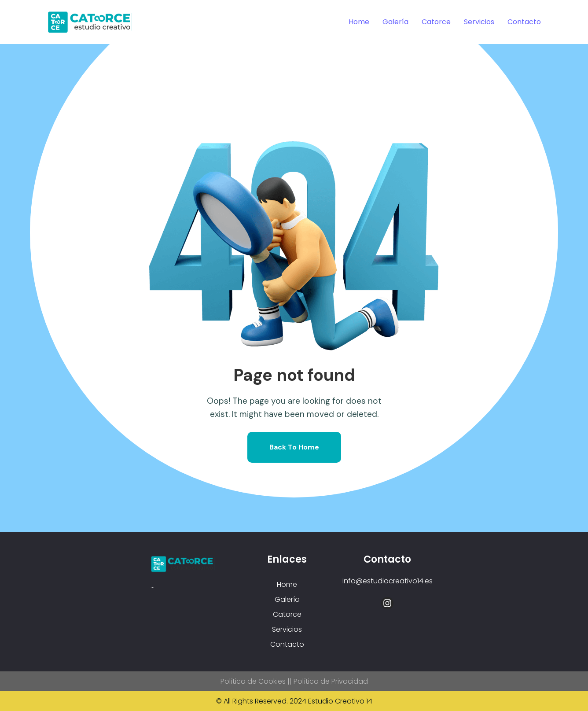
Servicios (479, 22)
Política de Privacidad (331, 681)
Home (359, 22)
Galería (395, 22)
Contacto (524, 22)
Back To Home (294, 447)
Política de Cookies (253, 681)
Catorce (436, 22)
